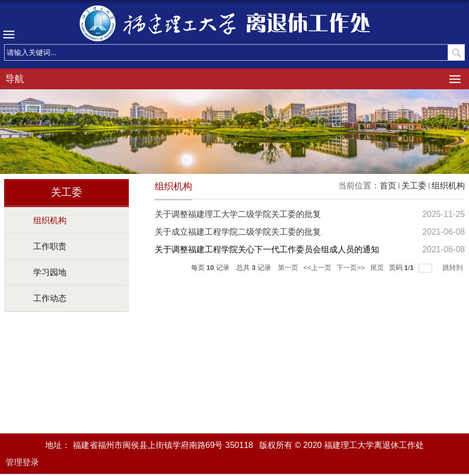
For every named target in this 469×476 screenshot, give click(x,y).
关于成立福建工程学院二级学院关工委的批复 (238, 232)
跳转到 (454, 268)
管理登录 (22, 462)
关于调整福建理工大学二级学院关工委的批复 (238, 214)
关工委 (414, 186)
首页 (388, 186)
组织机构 (448, 186)
